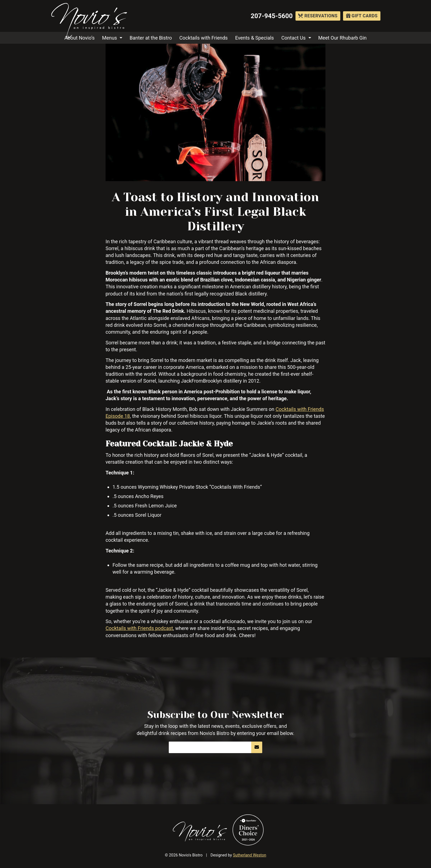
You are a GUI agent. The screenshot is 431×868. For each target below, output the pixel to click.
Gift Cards (362, 16)
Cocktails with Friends (203, 38)
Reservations (318, 16)
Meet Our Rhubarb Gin (342, 38)
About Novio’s (79, 38)
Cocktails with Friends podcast (139, 628)
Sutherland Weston (249, 855)
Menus (109, 38)
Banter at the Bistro (151, 38)
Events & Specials (254, 38)
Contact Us (293, 38)
